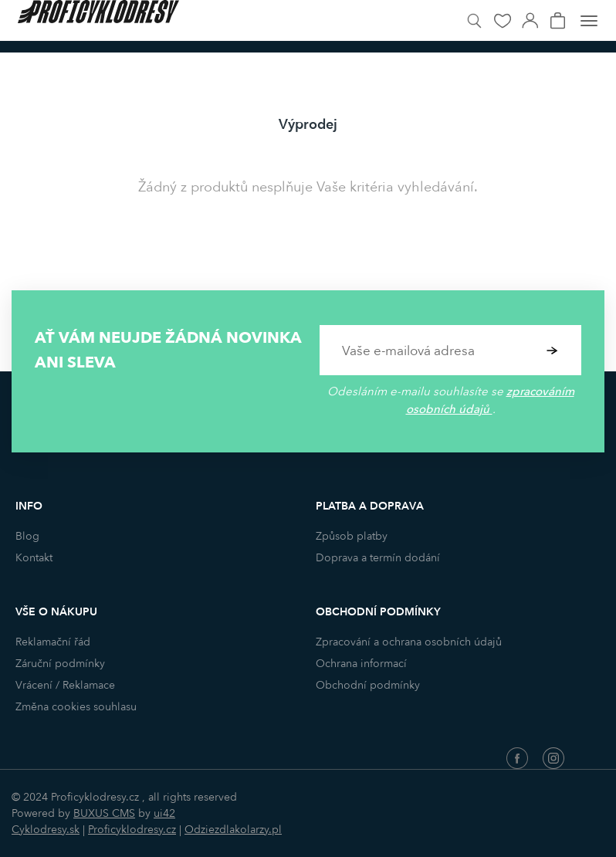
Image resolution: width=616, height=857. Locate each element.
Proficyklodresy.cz (132, 830)
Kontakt (34, 558)
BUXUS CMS (104, 813)
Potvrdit (552, 350)
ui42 (164, 813)
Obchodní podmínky (368, 685)
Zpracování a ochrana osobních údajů (409, 642)
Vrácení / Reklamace (65, 685)
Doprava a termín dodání (378, 558)
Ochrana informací (361, 664)
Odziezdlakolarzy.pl (233, 830)
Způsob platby (352, 536)
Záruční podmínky (60, 664)
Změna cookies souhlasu (76, 707)
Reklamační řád (53, 642)
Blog (27, 536)
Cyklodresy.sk (46, 830)
